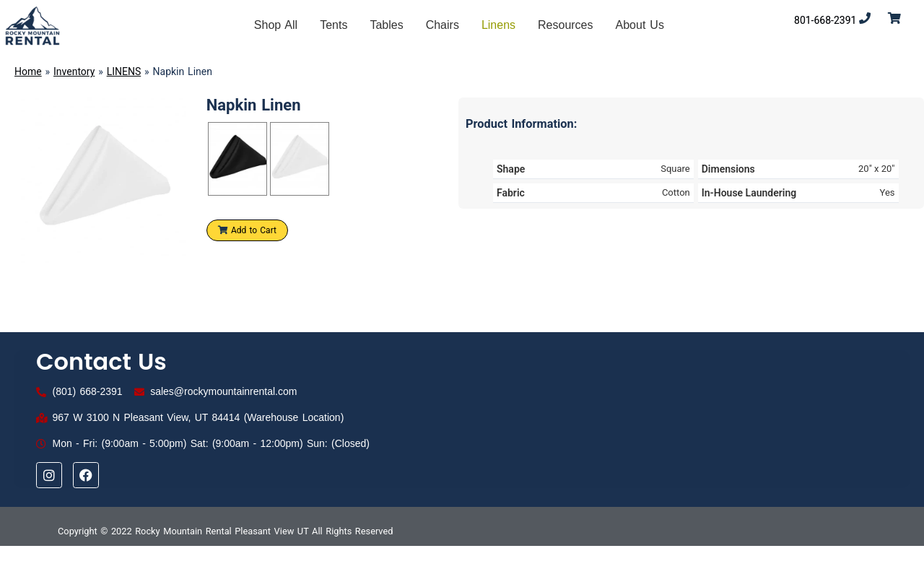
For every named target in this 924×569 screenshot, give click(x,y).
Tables (386, 25)
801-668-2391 (825, 20)
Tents (334, 25)
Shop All (276, 25)
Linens (498, 25)
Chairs (443, 25)
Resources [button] (565, 25)
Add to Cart (247, 230)
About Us (640, 25)
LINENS (124, 71)
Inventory (74, 71)
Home (28, 71)
